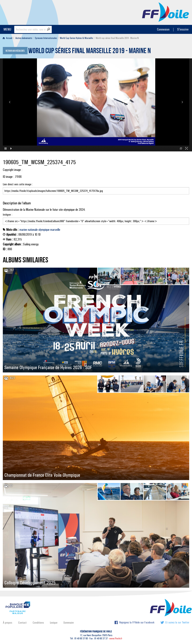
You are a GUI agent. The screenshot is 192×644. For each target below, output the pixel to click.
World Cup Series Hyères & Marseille (76, 38)
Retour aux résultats (15, 51)
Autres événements (24, 38)
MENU (7, 29)
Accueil (8, 38)
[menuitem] (8, 38)
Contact (22, 623)
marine (23, 230)
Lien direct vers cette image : (96, 188)
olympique (44, 230)
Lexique (54, 623)
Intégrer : (96, 219)
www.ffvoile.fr (116, 638)
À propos (7, 623)
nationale (33, 230)
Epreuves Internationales (46, 38)
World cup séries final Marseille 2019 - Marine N (90, 52)
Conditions (38, 623)
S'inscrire (183, 29)
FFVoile (166, 12)
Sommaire (69, 623)
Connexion (163, 29)
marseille (55, 230)
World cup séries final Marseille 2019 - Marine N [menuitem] (117, 38)
